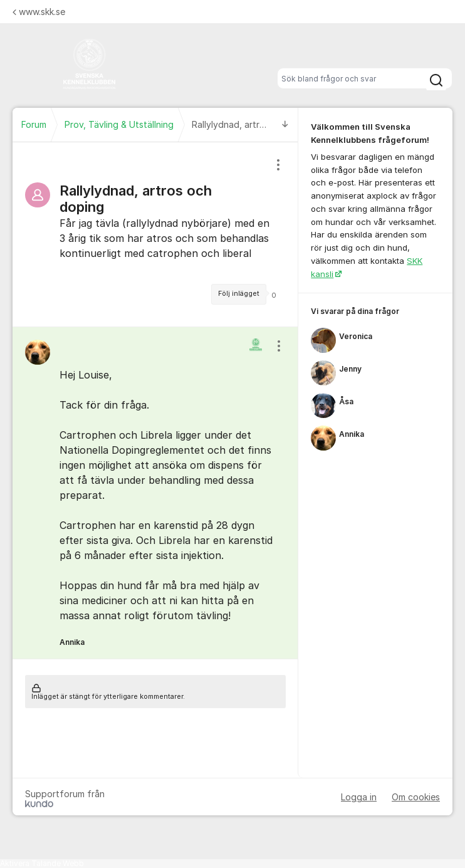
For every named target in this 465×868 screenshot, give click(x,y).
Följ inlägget (239, 294)
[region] (155, 234)
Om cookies (416, 797)
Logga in (359, 797)
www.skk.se (39, 12)
